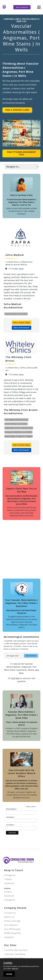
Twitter (8, 879)
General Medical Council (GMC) (16, 314)
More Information (21, 328)
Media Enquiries (13, 933)
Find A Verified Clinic (17, 110)
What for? (15, 969)
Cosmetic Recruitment (16, 950)
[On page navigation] (22, 167)
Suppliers (9, 937)
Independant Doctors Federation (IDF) (19, 428)
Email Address (12, 809)
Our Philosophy (12, 929)
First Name (10, 817)
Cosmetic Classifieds (15, 954)
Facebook (9, 883)
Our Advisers (11, 925)
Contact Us (10, 913)
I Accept (9, 974)
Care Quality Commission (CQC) (16, 420)
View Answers (31, 656)
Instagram (10, 875)
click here (15, 678)
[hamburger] (39, 7)
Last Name (10, 825)
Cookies (8, 963)
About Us (9, 917)
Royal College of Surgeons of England (19, 436)
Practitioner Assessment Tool (21, 153)
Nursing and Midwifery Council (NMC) (18, 432)
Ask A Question (22, 7)
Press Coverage (12, 921)
